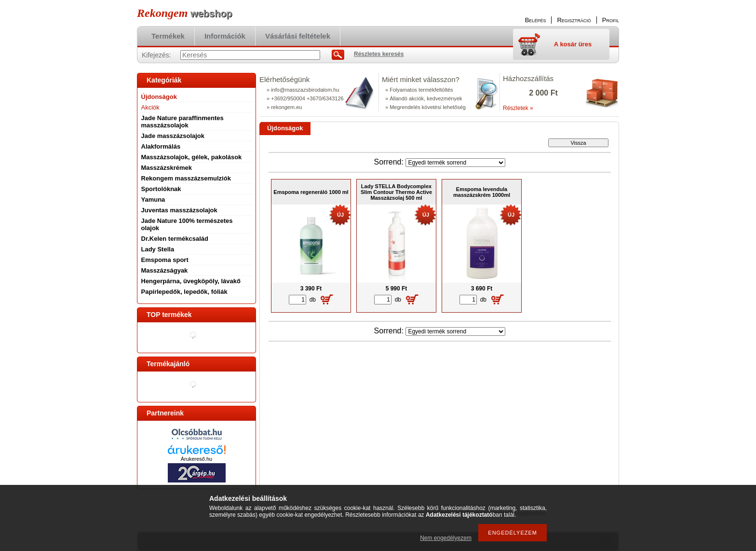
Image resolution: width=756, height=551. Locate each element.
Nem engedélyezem (446, 538)
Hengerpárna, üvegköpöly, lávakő (191, 281)
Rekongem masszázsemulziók (186, 178)
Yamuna (153, 200)
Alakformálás (161, 146)
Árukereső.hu (196, 459)
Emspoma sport (165, 260)
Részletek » (518, 108)
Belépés (536, 20)
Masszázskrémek (167, 168)
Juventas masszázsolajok (179, 210)
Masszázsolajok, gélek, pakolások (192, 157)
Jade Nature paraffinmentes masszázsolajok (182, 122)
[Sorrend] (455, 163)
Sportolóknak (161, 189)
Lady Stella (158, 249)
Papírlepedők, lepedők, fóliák (184, 292)
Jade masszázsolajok (173, 136)
